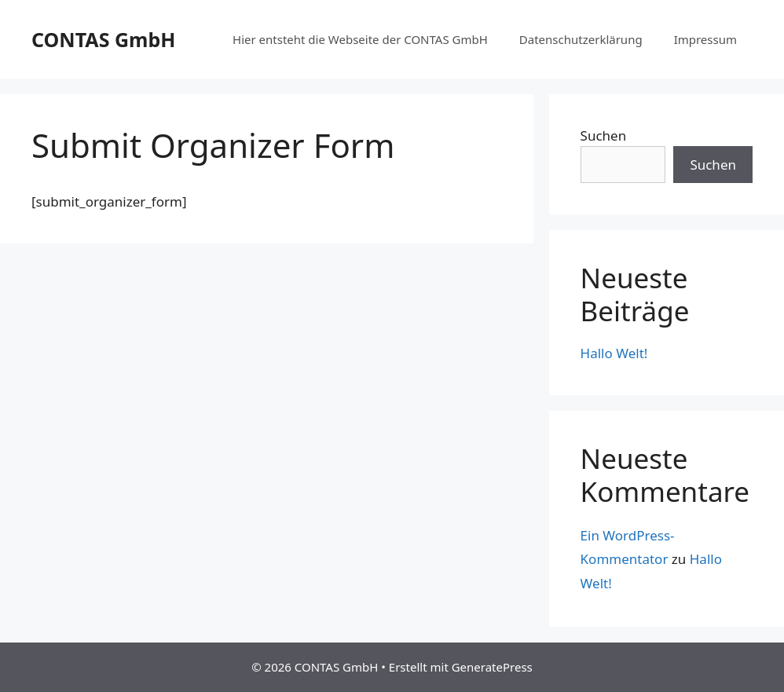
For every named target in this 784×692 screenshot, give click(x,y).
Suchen (604, 135)
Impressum (705, 39)
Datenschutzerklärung (581, 39)
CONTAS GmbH (103, 39)
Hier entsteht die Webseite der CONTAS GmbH (360, 39)
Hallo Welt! (614, 353)
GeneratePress (492, 667)
